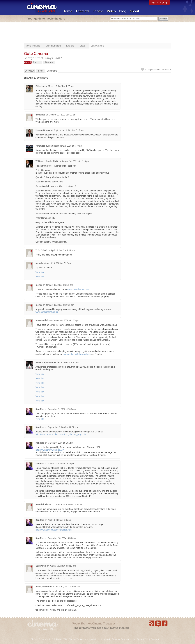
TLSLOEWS (41, 250)
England (70, 46)
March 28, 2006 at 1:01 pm (60, 443)
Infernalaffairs (43, 320)
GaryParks (41, 566)
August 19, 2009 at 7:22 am (58, 263)
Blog (123, 11)
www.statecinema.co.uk (78, 289)
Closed (28, 62)
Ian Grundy (41, 362)
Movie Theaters (33, 46)
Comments (52, 71)
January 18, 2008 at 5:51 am (59, 285)
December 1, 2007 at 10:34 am (62, 409)
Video (111, 11)
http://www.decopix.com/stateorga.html (54, 530)
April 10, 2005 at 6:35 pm (59, 520)
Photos (98, 11)
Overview (29, 71)
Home (67, 11)
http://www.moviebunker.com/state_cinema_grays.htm (61, 434)
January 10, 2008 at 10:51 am (60, 305)
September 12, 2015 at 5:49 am (67, 146)
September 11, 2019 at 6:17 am (68, 130)
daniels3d (40, 115)
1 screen (37, 62)
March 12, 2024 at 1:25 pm (61, 86)
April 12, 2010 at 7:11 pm (63, 250)
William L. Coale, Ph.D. (47, 161)
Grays (82, 46)
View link (40, 272)
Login (154, 3)
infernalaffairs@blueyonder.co (77, 354)
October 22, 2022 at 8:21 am (62, 115)
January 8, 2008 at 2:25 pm (66, 320)
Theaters (82, 11)
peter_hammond (44, 587)
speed (39, 263)
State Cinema (97, 46)
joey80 (39, 285)
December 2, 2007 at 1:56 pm (64, 362)
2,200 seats (49, 62)
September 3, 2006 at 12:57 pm (63, 427)
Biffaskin (40, 86)
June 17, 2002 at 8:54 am (68, 587)
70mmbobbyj (42, 146)
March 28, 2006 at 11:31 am (69, 504)
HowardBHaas (43, 130)
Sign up (164, 3)
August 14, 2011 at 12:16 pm (76, 161)
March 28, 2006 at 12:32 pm (61, 464)
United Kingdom (53, 46)
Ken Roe (40, 409)
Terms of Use (157, 639)
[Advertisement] (97, 33)
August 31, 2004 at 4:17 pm (63, 566)
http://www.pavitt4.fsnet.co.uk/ (50, 450)
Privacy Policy (143, 639)
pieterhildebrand (44, 504)
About (134, 11)
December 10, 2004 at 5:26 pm (62, 538)
